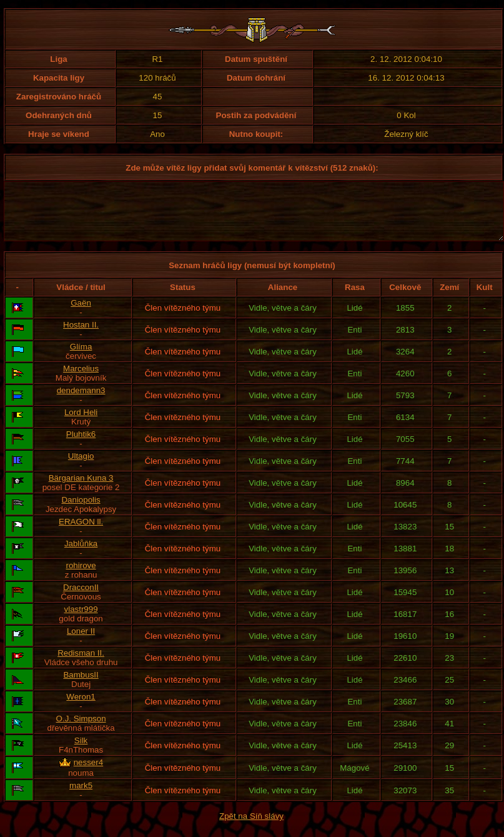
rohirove (81, 577)
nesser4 (88, 774)
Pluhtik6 (81, 445)
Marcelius (81, 380)
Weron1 (81, 708)
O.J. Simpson (81, 730)
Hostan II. (81, 336)
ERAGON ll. (81, 533)
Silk (81, 752)
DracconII (81, 599)
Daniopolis (81, 511)
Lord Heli (81, 424)
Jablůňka (81, 555)
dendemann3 (81, 402)
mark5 (81, 797)
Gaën (81, 314)
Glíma (81, 358)
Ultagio (81, 467)
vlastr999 (81, 620)
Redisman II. (81, 664)
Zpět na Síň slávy (251, 827)
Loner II (81, 642)
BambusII (81, 686)
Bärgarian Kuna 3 (81, 489)
